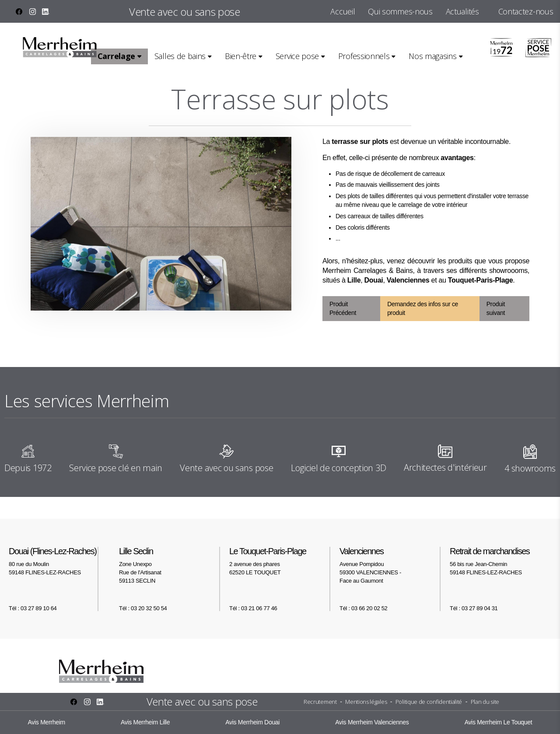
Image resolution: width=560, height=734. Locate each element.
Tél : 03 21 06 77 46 (253, 608)
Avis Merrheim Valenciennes (372, 722)
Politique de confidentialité (429, 702)
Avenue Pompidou (390, 565)
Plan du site (485, 702)
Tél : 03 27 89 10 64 (33, 608)
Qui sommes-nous (400, 11)
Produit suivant (496, 309)
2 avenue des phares (280, 561)
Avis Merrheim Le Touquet (499, 722)
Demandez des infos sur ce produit (423, 309)
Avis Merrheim (47, 722)
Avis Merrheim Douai (252, 722)
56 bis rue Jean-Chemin (500, 561)
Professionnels (364, 56)
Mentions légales (366, 702)
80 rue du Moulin (59, 561)
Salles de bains (180, 56)
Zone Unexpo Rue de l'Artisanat (170, 565)
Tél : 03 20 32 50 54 (143, 608)
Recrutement (320, 702)
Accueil (343, 11)
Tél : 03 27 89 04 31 (474, 608)
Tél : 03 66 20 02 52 (363, 608)
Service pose (297, 56)
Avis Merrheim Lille (145, 722)
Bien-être (241, 56)
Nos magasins (432, 56)
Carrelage (116, 56)
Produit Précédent (343, 309)
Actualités (462, 11)
